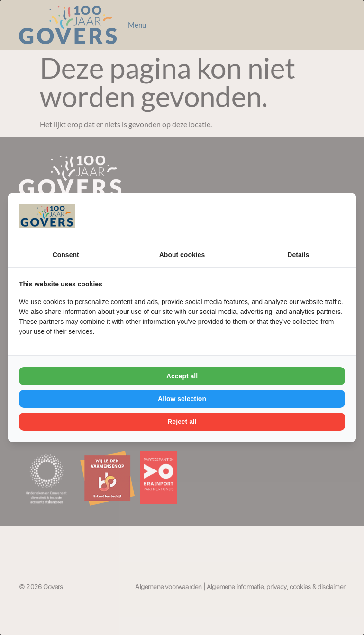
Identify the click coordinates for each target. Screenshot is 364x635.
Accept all (182, 376)
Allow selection (182, 399)
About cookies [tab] (182, 255)
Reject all (182, 422)
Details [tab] (298, 255)
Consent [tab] (66, 255)
